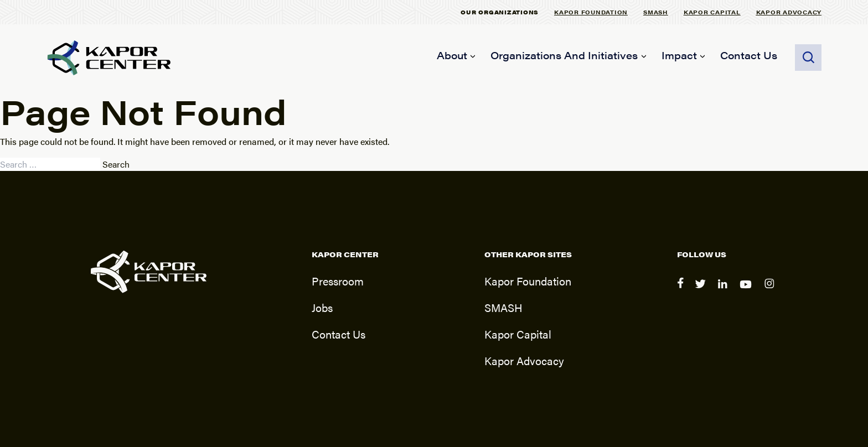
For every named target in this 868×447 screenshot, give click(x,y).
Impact (679, 55)
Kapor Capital (712, 12)
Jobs (322, 307)
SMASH (656, 12)
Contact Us (749, 55)
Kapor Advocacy (789, 12)
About (452, 55)
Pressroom (338, 281)
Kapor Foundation (591, 12)
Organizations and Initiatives (564, 55)
